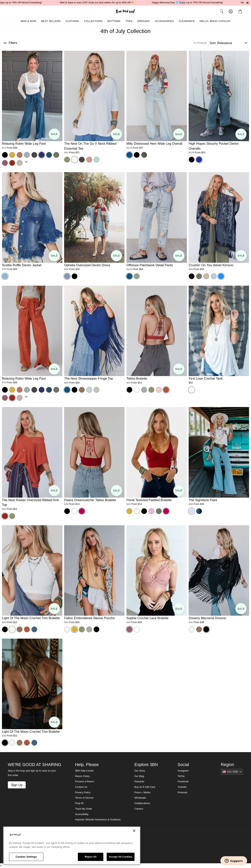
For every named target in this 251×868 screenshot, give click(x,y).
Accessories (164, 21)
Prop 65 (79, 803)
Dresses (144, 21)
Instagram (183, 771)
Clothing (72, 21)
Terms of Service (84, 798)
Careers (139, 809)
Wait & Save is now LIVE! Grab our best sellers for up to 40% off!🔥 (102, 3)
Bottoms (114, 21)
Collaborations (142, 803)
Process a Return (85, 782)
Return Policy (82, 776)
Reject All (91, 857)
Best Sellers (51, 21)
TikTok (181, 776)
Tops (129, 21)
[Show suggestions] (232, 772)
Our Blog (139, 776)
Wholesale (140, 798)
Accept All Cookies (121, 857)
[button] (241, 11)
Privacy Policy (83, 793)
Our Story (140, 771)
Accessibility (82, 814)
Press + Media (142, 793)
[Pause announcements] (247, 3)
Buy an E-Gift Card (145, 787)
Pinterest (183, 793)
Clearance (187, 21)
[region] (72, 846)
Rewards (139, 782)
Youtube (182, 787)
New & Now (28, 21)
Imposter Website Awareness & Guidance (98, 820)
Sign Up (17, 785)
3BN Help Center (84, 771)
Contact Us (81, 787)
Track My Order (84, 809)
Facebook (183, 782)
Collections (93, 21)
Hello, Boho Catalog (215, 21)
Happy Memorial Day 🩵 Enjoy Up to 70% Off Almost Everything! (193, 3)
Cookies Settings (26, 857)
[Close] (134, 831)
